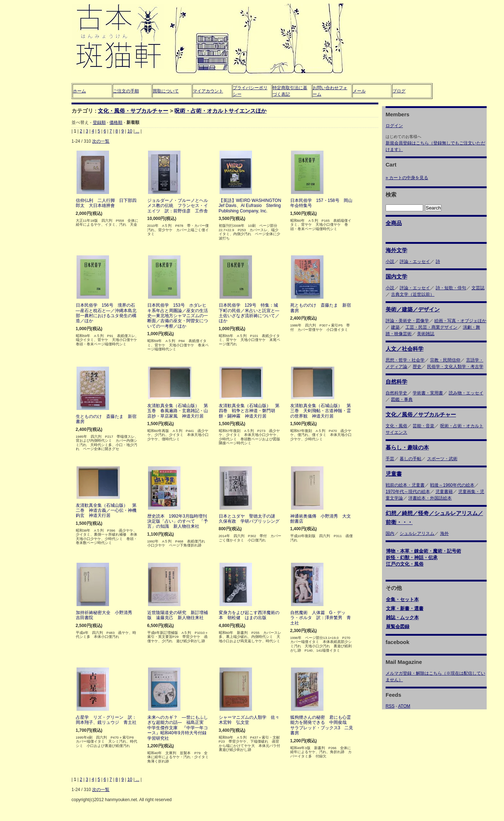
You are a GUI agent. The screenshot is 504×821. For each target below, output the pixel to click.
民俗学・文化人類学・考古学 (455, 367)
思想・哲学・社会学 (405, 360)
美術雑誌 (426, 334)
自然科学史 (396, 393)
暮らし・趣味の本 (407, 447)
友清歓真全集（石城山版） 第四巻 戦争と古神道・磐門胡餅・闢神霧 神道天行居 (249, 411)
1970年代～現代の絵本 (408, 492)
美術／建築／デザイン (413, 309)
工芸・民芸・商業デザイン (431, 327)
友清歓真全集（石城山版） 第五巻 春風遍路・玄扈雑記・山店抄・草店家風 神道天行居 (178, 411)
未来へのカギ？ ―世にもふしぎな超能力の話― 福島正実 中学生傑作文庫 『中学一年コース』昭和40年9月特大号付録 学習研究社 (179, 728)
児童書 (394, 474)
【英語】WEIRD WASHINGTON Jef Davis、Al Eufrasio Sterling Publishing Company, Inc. (252, 206)
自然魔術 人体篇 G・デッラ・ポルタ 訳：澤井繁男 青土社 (321, 618)
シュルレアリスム (417, 533)
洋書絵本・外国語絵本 (430, 498)
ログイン (394, 126)
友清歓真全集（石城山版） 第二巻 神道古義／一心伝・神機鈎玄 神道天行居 (106, 511)
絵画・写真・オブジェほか (460, 321)
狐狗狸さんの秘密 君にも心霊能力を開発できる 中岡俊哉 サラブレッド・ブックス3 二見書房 (322, 725)
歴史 (417, 367)
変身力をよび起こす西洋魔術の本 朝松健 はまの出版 (249, 615)
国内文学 (396, 276)
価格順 (116, 122)
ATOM (404, 706)
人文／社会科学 (405, 349)
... (137, 131)
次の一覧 (101, 141)
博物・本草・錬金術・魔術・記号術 (423, 551)
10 (130, 131)
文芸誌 (478, 288)
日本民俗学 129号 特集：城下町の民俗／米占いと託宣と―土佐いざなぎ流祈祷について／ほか (249, 313)
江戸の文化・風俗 (405, 564)
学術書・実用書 (428, 393)
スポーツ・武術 (442, 459)
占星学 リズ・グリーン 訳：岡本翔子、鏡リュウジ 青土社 (106, 720)
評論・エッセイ (415, 262)
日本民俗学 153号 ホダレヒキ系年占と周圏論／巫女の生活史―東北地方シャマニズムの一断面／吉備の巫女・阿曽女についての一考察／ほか (178, 316)
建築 (395, 327)
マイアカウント (208, 91)
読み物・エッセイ (466, 393)
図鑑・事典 (402, 399)
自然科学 (396, 382)
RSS (390, 706)
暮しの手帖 (410, 459)
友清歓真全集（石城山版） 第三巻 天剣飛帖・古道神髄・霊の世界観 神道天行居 (321, 411)
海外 (444, 533)
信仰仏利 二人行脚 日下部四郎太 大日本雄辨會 (106, 203)
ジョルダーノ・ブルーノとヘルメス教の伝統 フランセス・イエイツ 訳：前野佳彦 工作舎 (178, 206)
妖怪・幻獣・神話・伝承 (412, 558)
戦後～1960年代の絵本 (452, 485)
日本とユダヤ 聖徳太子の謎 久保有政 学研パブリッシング (249, 519)
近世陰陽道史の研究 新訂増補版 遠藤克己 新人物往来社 (178, 615)
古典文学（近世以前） (413, 294)
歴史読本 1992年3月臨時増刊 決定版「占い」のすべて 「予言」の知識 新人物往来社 (179, 521)
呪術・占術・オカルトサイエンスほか (220, 111)
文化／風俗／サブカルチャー (421, 414)
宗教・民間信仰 (445, 360)
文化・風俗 (396, 426)
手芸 (390, 459)
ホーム (79, 91)
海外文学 (396, 250)
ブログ (399, 91)
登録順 (99, 122)
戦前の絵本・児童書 (405, 485)
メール (359, 91)
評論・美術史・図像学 (407, 321)
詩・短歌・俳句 (451, 288)
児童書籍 (444, 492)
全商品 (394, 223)
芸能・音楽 (423, 426)
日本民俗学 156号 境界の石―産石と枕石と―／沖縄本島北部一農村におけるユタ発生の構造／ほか (106, 313)
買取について (166, 91)
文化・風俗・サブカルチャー (133, 111)
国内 (390, 533)
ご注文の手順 (126, 91)
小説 (390, 262)
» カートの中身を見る (407, 178)
